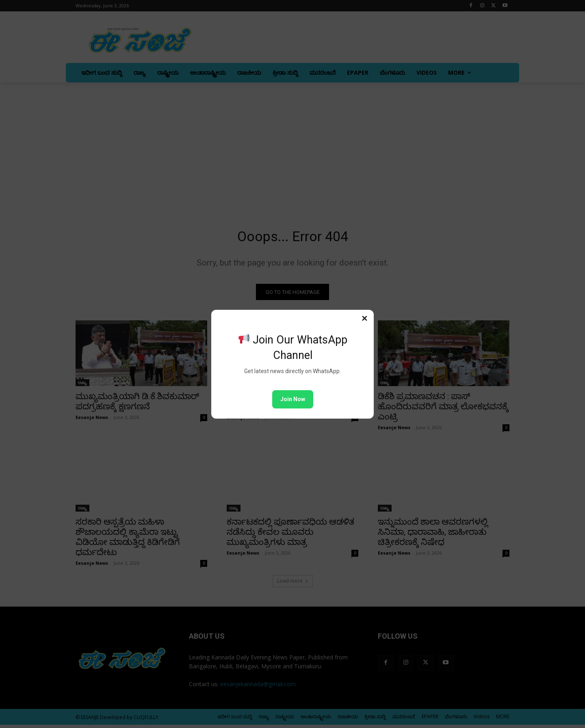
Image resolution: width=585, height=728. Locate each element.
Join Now (293, 399)
